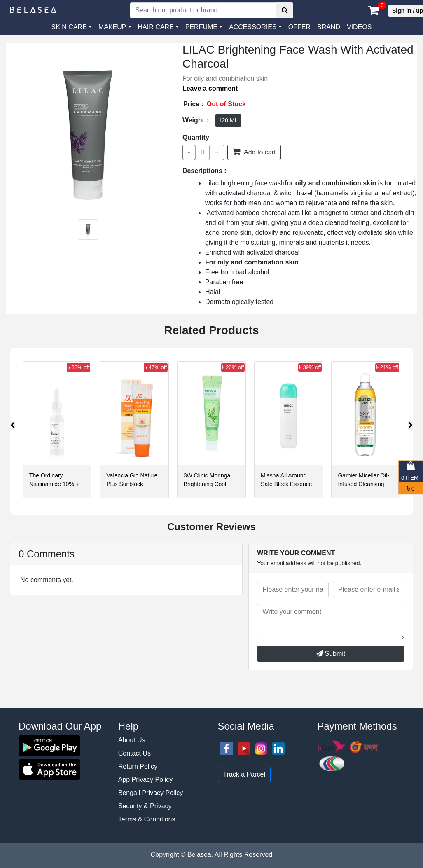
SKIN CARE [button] (69, 27)
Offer (299, 27)
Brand (329, 27)
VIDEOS (359, 27)
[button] (255, 27)
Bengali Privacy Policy (151, 793)
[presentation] (13, 426)
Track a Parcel (244, 774)
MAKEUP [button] (112, 27)
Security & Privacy (145, 806)
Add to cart (254, 152)
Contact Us (134, 753)
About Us (132, 740)
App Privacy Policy (146, 780)
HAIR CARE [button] (156, 27)
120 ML (228, 120)
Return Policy (138, 766)
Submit (331, 654)
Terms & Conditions (147, 819)
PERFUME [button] (201, 27)
